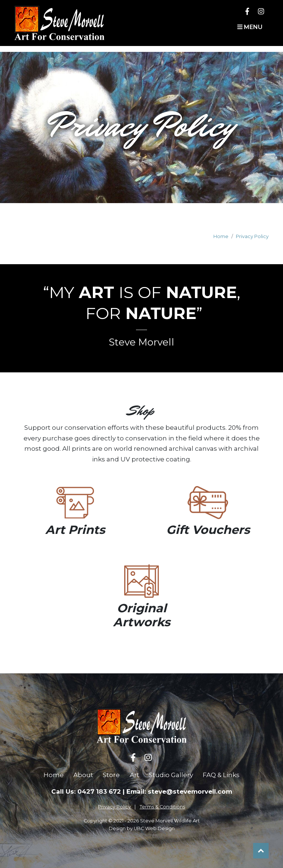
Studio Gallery (171, 775)
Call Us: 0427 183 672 (86, 791)
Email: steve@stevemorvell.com (179, 791)
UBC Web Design (154, 828)
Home (221, 236)
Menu (250, 27)
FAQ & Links (221, 775)
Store (111, 775)
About (83, 775)
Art (134, 775)
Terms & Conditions (162, 807)
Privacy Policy (252, 236)
